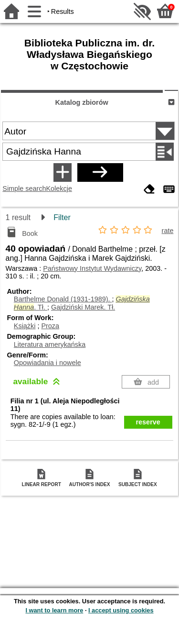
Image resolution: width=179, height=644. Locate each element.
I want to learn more (54, 610)
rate (168, 231)
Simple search (24, 189)
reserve (148, 422)
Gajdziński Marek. (83, 307)
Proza (50, 326)
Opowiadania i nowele (47, 363)
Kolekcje (59, 189)
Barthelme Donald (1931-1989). (63, 299)
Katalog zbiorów (82, 102)
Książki (25, 326)
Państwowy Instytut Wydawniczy (92, 268)
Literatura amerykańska (50, 344)
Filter (62, 217)
